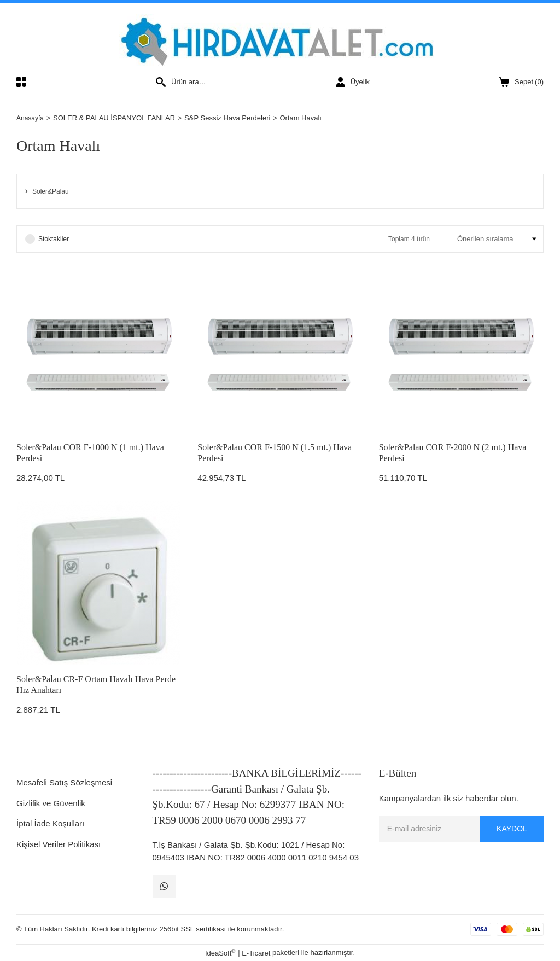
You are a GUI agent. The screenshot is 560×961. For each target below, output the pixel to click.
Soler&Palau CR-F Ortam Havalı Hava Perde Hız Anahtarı (96, 685)
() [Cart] (521, 82)
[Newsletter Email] (461, 829)
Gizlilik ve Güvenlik (51, 803)
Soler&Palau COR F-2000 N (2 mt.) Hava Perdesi (453, 453)
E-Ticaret (256, 953)
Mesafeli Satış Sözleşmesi (64, 782)
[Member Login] (353, 82)
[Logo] (280, 40)
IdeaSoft (220, 953)
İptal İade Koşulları (50, 823)
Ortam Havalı (303, 118)
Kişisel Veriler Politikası (59, 844)
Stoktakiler (54, 239)
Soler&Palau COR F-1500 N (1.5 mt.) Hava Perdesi (275, 453)
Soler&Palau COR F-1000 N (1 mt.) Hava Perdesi (90, 453)
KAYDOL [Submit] (512, 829)
